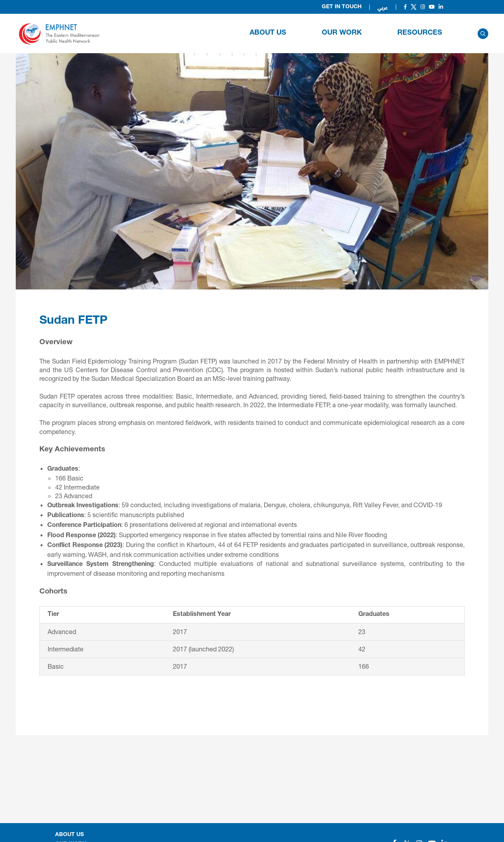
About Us (268, 33)
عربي (383, 7)
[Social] (405, 7)
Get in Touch (342, 7)
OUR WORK (342, 33)
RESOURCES (420, 33)
